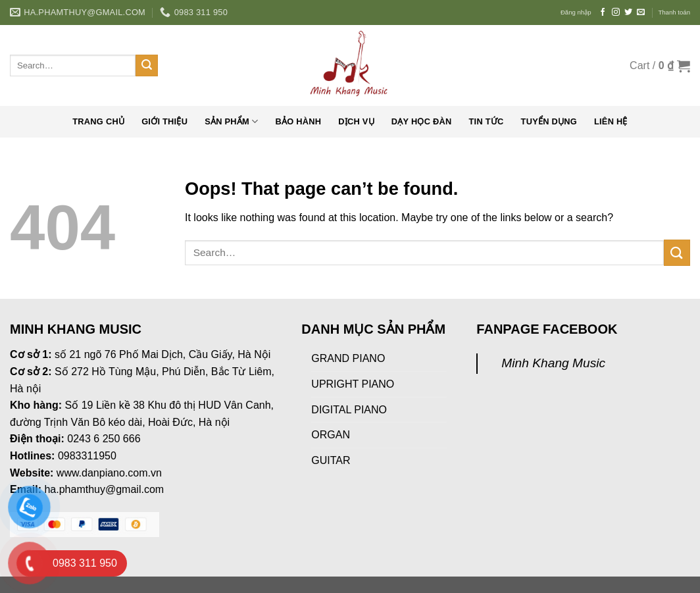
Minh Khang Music (553, 363)
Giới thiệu (164, 121)
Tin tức (487, 121)
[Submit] (147, 66)
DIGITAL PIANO (349, 410)
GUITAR (331, 460)
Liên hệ (611, 121)
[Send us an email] (641, 13)
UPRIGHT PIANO (353, 384)
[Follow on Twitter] (628, 13)
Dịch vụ (356, 121)
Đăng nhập (576, 12)
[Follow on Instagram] (616, 13)
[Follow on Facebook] (603, 13)
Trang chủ (98, 121)
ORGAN (331, 435)
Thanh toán (674, 12)
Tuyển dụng (549, 121)
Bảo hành (298, 121)
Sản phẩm (231, 121)
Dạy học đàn (422, 121)
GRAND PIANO (348, 358)
